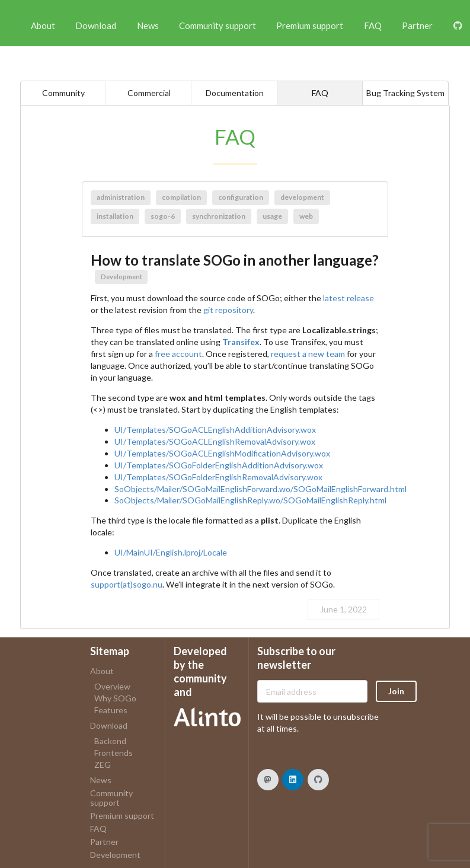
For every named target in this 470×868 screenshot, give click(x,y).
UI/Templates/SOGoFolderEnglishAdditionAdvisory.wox (219, 465)
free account (178, 354)
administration (121, 197)
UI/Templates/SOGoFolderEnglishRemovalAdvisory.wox (218, 477)
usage (272, 216)
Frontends (113, 753)
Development (122, 277)
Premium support (310, 25)
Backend (110, 741)
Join (396, 691)
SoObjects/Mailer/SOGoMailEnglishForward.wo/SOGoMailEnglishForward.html (260, 489)
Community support (218, 25)
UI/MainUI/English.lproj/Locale (171, 552)
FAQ (373, 25)
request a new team (308, 354)
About (43, 25)
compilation (181, 197)
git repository (228, 310)
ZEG (103, 765)
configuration (241, 197)
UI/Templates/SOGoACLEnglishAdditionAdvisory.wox (215, 430)
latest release (348, 298)
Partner (417, 25)
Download (96, 25)
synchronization (219, 216)
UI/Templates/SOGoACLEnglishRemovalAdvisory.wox (215, 441)
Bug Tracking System (405, 93)
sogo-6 (163, 216)
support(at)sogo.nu (127, 584)
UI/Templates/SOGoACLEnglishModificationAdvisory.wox (222, 453)
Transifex (241, 342)
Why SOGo (115, 698)
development (302, 197)
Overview (112, 687)
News (148, 25)
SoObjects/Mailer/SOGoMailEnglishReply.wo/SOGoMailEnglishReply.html (250, 500)
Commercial (149, 93)
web (306, 216)
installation (115, 216)
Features (111, 710)
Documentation (235, 93)
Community (63, 93)
